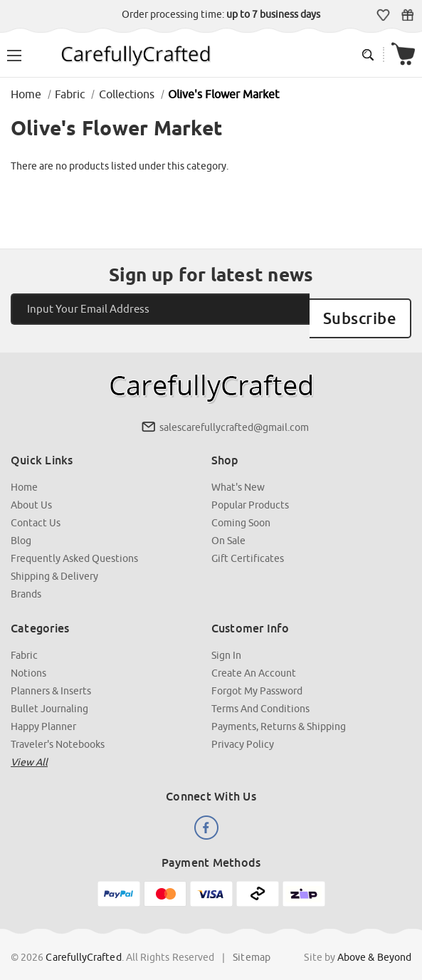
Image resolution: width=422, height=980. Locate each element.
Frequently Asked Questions (74, 545)
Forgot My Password (257, 677)
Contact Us (36, 509)
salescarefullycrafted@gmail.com (234, 414)
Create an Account (254, 660)
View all (29, 749)
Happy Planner (43, 713)
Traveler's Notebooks (58, 731)
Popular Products (250, 491)
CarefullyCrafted (84, 944)
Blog (21, 527)
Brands (26, 580)
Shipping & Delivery (54, 563)
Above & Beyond (374, 944)
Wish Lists (383, 15)
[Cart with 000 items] (403, 54)
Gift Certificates (407, 15)
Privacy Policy (243, 731)
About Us (31, 491)
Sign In (226, 642)
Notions (28, 660)
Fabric (24, 642)
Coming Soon (241, 509)
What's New (238, 474)
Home (24, 474)
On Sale (228, 527)
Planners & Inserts (51, 677)
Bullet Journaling (49, 695)
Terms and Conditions (260, 695)
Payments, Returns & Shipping (279, 713)
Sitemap (252, 944)
